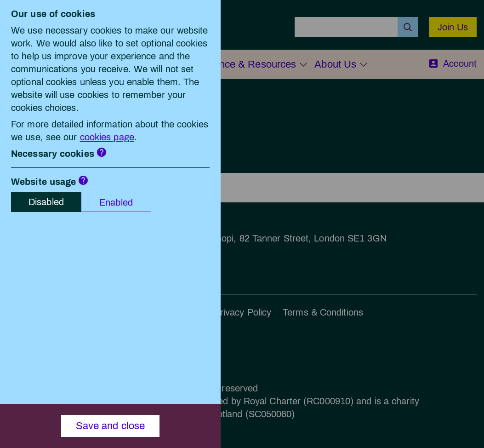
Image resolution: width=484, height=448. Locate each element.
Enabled (116, 202)
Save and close (111, 426)
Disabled (46, 202)
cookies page (107, 137)
